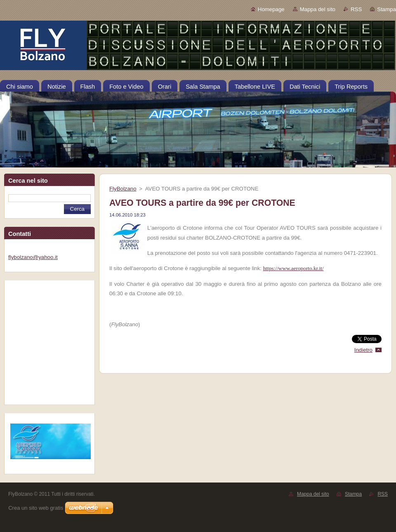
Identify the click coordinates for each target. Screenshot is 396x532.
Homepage (271, 9)
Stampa (387, 9)
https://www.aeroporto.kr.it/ (293, 268)
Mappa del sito (318, 9)
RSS (356, 9)
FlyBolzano (123, 189)
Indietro (363, 350)
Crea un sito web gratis (36, 508)
